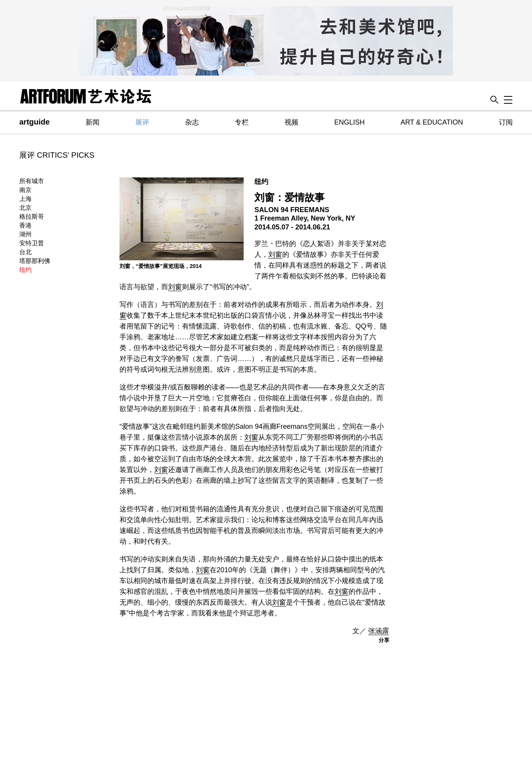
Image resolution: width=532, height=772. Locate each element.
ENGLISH (349, 122)
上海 (25, 199)
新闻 (93, 122)
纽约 (25, 270)
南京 (25, 190)
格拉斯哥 (32, 217)
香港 (25, 225)
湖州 (25, 234)
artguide (35, 122)
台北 (25, 252)
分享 (384, 640)
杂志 (192, 122)
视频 (291, 122)
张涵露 (379, 631)
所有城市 (32, 181)
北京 (25, 208)
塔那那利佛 (35, 261)
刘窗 (275, 255)
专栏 (242, 122)
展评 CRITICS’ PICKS (57, 155)
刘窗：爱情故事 (290, 197)
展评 (142, 122)
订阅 (506, 122)
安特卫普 (32, 243)
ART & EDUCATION (432, 122)
